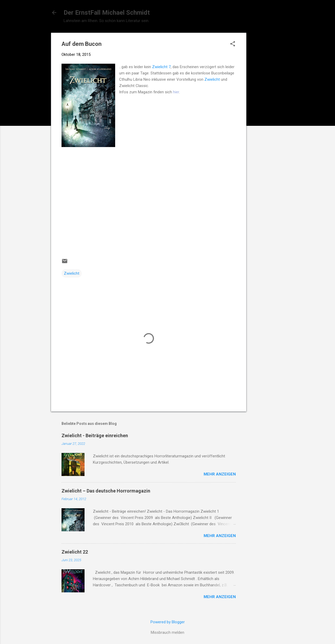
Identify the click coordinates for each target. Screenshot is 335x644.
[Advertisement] (267, 111)
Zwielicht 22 (75, 552)
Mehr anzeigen (220, 474)
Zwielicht (212, 79)
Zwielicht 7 (161, 67)
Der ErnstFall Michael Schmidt (107, 13)
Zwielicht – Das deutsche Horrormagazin (106, 491)
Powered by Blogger (168, 622)
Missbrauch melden (167, 632)
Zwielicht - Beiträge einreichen (95, 435)
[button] (233, 44)
